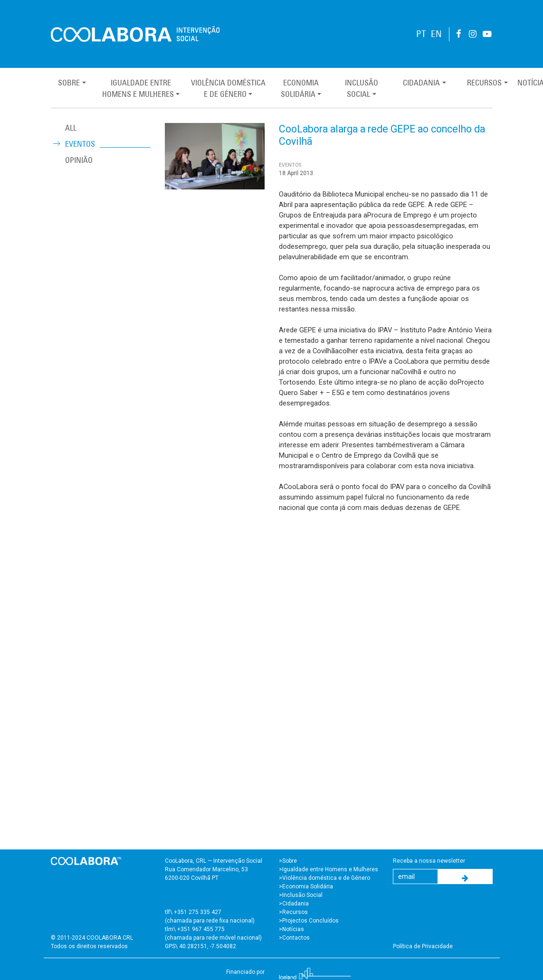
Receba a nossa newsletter (429, 861)
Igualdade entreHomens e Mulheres (138, 88)
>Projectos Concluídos (309, 921)
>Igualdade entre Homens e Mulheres (329, 869)
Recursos (484, 83)
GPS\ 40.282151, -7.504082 (200, 946)
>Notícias (291, 929)
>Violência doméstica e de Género (324, 878)
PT (421, 34)
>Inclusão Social (301, 895)
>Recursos (293, 912)
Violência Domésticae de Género (228, 88)
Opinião (79, 160)
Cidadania (421, 83)
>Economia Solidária (306, 886)
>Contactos (294, 938)
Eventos (80, 144)
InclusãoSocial (362, 88)
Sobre (69, 83)
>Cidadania (294, 904)
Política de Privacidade (423, 946)
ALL (71, 128)
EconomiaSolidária (300, 88)
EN (436, 34)
